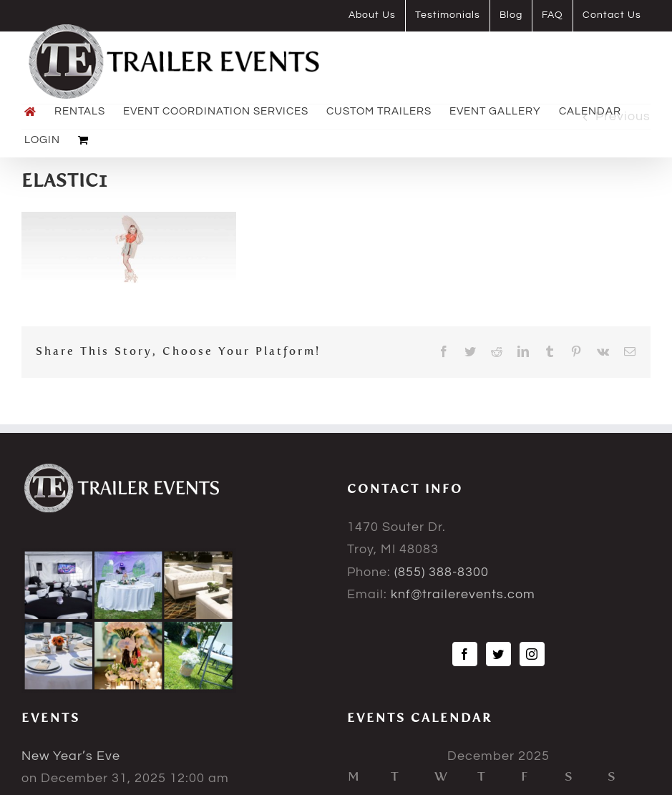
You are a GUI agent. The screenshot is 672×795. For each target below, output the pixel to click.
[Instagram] (532, 654)
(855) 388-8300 (442, 572)
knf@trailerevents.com (463, 594)
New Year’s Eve (71, 756)
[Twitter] (498, 654)
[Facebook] (465, 654)
